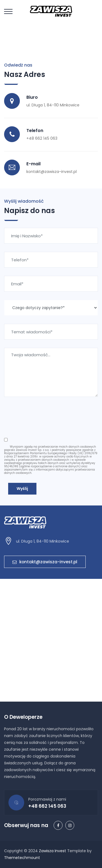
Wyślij (22, 489)
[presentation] (45, 416)
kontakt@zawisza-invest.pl (45, 562)
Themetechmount (22, 858)
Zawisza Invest (52, 851)
